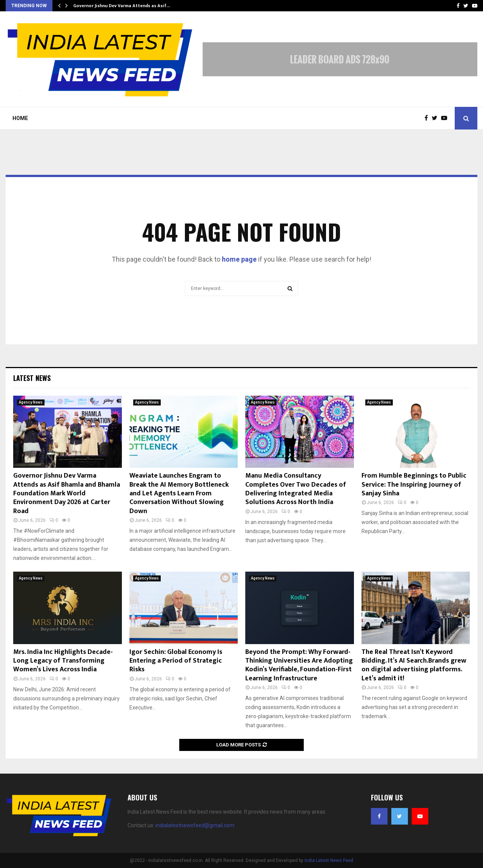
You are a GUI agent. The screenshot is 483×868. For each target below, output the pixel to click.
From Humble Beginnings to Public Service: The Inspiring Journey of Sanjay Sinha (414, 485)
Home (20, 118)
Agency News (31, 402)
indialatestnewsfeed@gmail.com (195, 825)
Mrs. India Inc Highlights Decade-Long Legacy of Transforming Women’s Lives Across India (63, 661)
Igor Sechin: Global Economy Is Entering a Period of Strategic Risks (176, 661)
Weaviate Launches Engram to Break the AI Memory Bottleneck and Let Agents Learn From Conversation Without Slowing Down (179, 493)
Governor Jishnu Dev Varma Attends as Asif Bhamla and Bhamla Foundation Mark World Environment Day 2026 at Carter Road (67, 493)
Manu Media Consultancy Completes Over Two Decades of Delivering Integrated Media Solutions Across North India (296, 489)
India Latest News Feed (329, 860)
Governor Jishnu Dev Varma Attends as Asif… (122, 6)
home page (239, 259)
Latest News (32, 378)
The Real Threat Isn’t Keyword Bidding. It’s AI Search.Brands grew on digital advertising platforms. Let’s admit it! (414, 665)
